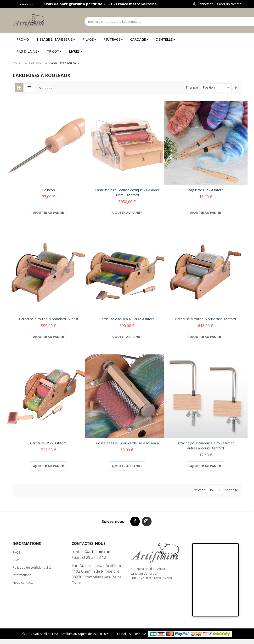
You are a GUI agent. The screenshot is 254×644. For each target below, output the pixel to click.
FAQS (17, 552)
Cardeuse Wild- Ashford (48, 443)
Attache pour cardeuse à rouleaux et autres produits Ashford (206, 446)
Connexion (205, 4)
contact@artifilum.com (91, 552)
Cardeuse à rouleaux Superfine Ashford (206, 319)
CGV (16, 560)
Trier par (192, 87)
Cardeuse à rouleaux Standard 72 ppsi (48, 319)
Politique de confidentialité (32, 567)
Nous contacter (24, 582)
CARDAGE (36, 63)
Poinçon (48, 190)
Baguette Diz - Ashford (206, 190)
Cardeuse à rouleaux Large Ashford (127, 319)
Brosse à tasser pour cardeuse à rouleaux (127, 443)
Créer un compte (229, 4)
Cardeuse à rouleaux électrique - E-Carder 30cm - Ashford (127, 192)
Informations (22, 575)
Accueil (17, 63)
